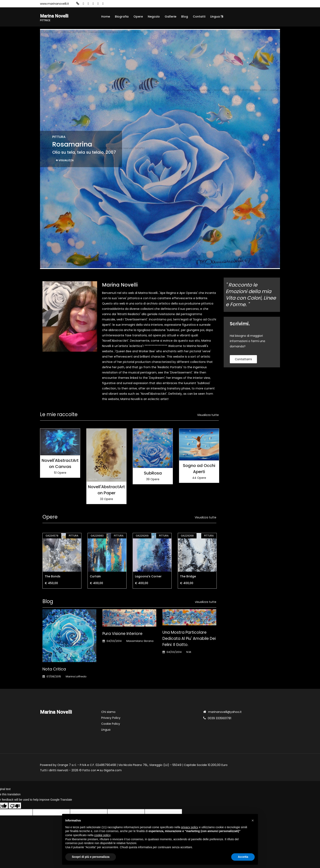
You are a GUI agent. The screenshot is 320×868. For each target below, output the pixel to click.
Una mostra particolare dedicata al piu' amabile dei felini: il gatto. (189, 639)
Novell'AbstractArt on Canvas (60, 464)
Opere (138, 17)
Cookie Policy (111, 724)
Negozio (154, 17)
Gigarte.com (113, 771)
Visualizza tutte (208, 416)
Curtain (95, 577)
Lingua (217, 17)
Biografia (122, 17)
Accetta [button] (243, 857)
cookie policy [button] (102, 835)
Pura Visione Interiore (122, 634)
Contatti (199, 17)
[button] (253, 820)
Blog (185, 17)
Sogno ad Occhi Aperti (199, 469)
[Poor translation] (15, 806)
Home (106, 17)
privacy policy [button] (190, 827)
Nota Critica (54, 670)
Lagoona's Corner (148, 577)
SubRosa (153, 474)
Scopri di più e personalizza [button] (91, 857)
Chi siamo (108, 712)
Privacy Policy (111, 718)
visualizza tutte (206, 603)
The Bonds (53, 577)
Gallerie (171, 17)
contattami (243, 360)
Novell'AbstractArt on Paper (106, 491)
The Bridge (188, 577)
